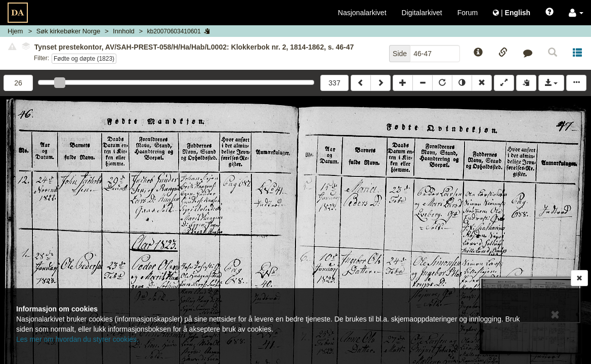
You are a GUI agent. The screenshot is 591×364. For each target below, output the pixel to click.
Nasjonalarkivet (362, 13)
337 (334, 83)
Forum (468, 13)
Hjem (15, 31)
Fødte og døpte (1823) (84, 59)
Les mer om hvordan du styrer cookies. (77, 339)
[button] (576, 13)
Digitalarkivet (422, 13)
